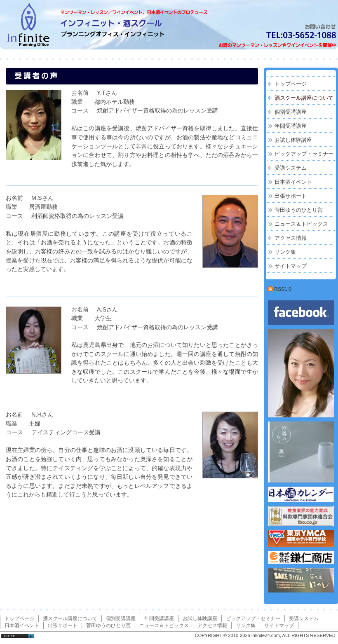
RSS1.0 (280, 289)
